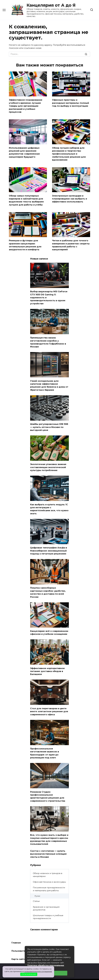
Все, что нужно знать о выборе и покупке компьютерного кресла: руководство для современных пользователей (49, 831)
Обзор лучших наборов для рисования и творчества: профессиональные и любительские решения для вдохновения (69, 153)
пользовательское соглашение (38, 971)
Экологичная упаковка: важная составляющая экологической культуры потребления (48, 463)
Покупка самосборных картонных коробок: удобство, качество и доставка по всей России (48, 586)
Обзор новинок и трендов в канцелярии (48, 866)
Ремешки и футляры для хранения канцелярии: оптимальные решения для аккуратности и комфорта (25, 243)
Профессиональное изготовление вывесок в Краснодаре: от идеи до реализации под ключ (45, 746)
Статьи (36, 892)
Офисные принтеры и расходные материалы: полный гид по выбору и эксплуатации (71, 103)
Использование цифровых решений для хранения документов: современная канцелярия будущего (24, 151)
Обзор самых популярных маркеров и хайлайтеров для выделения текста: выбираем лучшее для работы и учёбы (26, 199)
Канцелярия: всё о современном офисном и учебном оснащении (49, 626)
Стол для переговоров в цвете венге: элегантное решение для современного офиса (49, 704)
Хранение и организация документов (46, 899)
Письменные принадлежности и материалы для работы (49, 880)
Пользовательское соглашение (30, 942)
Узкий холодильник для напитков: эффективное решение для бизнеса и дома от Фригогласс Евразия (49, 382)
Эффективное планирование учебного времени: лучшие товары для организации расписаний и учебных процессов (26, 106)
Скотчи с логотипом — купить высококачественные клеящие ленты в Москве (48, 845)
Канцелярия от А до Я (51, 5)
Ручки (37, 887)
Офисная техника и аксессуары (49, 873)
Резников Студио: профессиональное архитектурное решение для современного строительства (48, 788)
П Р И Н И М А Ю (29, 974)
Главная (16, 934)
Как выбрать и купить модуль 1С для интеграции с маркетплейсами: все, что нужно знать (49, 504)
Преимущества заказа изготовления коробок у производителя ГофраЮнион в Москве (48, 339)
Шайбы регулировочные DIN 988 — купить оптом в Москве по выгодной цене (49, 423)
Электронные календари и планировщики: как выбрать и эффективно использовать (70, 197)
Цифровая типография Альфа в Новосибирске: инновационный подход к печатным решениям (49, 545)
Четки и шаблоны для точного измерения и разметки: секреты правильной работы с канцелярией (71, 243)
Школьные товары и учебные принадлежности (48, 908)
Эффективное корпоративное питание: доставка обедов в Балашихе (47, 665)
